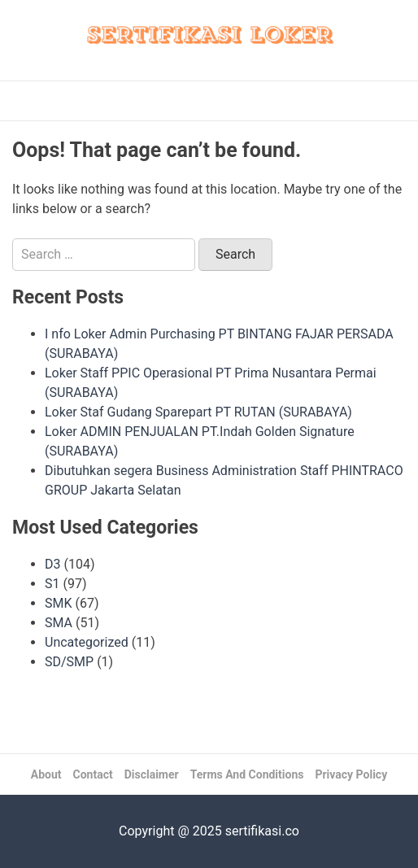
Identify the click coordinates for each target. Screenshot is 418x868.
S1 (52, 584)
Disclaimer (152, 774)
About (46, 774)
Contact (93, 774)
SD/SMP (69, 662)
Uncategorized (87, 642)
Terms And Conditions (247, 774)
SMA (59, 623)
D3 (53, 564)
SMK (59, 603)
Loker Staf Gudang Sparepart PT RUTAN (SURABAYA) (198, 412)
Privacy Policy (351, 774)
